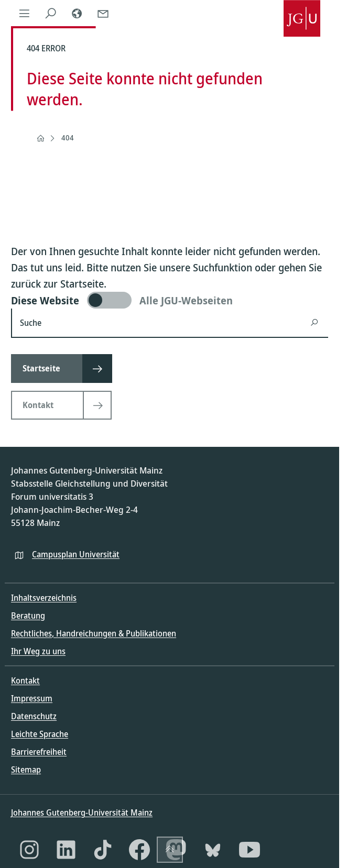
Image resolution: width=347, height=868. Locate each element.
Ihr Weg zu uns (38, 651)
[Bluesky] (213, 850)
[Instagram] (29, 850)
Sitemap (26, 770)
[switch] (170, 300)
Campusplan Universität (76, 554)
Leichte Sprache (40, 734)
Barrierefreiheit (39, 752)
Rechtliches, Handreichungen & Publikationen (94, 633)
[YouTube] (250, 850)
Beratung (28, 616)
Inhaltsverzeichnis (44, 598)
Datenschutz (34, 716)
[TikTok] (103, 850)
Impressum (32, 698)
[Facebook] (139, 850)
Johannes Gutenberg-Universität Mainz (82, 812)
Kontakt (25, 680)
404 (68, 138)
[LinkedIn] (66, 850)
